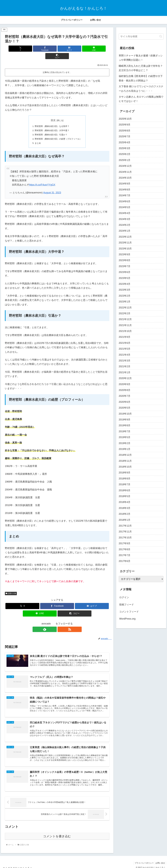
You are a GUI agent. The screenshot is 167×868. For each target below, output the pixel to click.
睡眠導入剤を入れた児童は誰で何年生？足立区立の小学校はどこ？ (141, 68)
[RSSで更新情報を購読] (60, 623)
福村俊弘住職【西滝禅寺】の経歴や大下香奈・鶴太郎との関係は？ (141, 78)
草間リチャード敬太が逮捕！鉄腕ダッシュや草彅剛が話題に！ (141, 58)
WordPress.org (127, 619)
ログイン (124, 597)
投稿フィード (127, 605)
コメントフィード (129, 612)
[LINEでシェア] (75, 49)
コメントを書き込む (57, 833)
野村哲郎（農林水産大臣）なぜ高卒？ (52, 119)
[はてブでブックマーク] (57, 49)
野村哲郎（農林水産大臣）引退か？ (51, 128)
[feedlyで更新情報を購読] (54, 623)
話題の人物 (11, 587)
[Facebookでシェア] (40, 49)
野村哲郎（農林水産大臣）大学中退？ (52, 123)
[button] (92, 49)
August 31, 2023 (52, 186)
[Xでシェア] (22, 49)
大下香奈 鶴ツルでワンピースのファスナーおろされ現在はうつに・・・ (141, 89)
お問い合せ (160, 860)
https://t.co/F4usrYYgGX (42, 178)
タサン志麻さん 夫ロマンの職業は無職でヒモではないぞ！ (141, 99)
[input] (141, 36)
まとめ (36, 136)
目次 (53, 113)
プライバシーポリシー (143, 860)
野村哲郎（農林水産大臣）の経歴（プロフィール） (58, 132)
